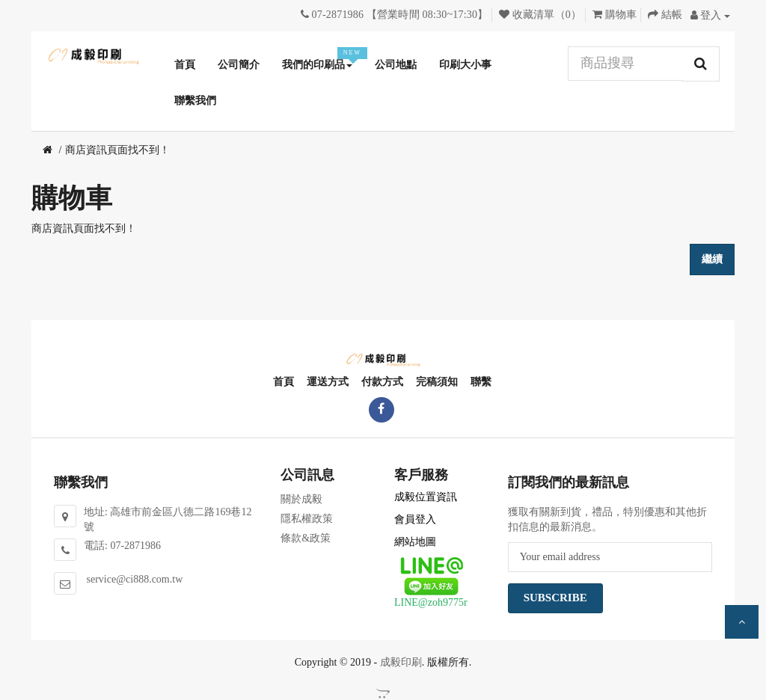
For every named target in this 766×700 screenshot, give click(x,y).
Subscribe (555, 598)
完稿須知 (436, 382)
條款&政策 (306, 538)
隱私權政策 (307, 519)
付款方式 (382, 382)
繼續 (712, 259)
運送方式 (327, 382)
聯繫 (480, 382)
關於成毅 (301, 499)
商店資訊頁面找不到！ (117, 150)
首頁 (283, 382)
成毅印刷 (401, 662)
